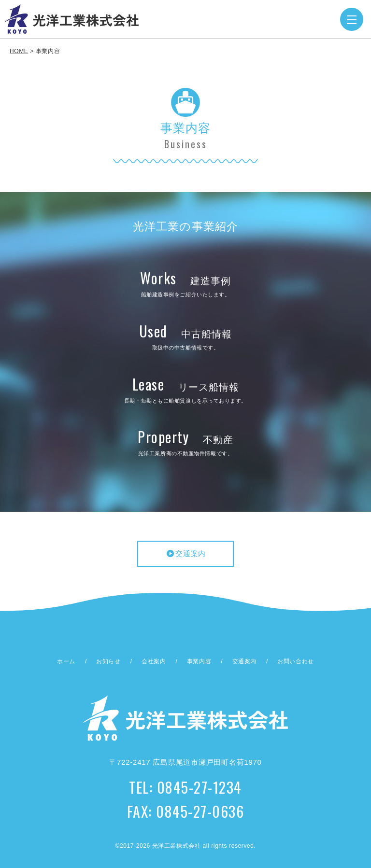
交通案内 (185, 553)
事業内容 (199, 661)
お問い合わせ (296, 661)
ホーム (66, 661)
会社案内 (154, 661)
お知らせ (108, 661)
